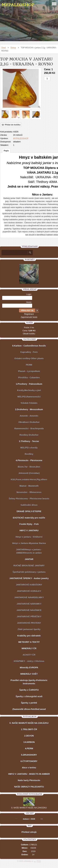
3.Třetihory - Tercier (29, 441)
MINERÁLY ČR (29, 648)
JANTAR (29, 559)
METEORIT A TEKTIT (29, 642)
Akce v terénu (29, 768)
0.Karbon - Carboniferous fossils (29, 346)
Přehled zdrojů (29, 832)
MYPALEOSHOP (18, 5)
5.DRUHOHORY (29, 755)
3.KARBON (29, 742)
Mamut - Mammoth (29, 486)
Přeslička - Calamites (29, 378)
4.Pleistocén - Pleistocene (29, 460)
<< (16, 819)
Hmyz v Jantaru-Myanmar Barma (29, 543)
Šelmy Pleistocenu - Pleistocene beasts (29, 499)
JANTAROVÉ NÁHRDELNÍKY (29, 597)
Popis (6, 151)
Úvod (4, 48)
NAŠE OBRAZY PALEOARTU (29, 787)
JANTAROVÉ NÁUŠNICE (29, 610)
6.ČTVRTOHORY (29, 761)
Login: (29, 294)
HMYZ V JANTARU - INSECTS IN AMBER (29, 774)
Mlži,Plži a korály (29, 448)
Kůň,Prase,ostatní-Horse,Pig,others (29, 480)
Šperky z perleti (29, 703)
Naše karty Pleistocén (29, 780)
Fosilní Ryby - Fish (29, 524)
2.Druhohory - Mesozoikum (29, 409)
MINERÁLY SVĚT (29, 674)
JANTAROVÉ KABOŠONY (29, 585)
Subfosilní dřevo (29, 505)
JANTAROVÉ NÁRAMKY (29, 604)
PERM (29, 365)
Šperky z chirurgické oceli (29, 696)
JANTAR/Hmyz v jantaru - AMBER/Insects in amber (29, 551)
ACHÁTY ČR (29, 655)
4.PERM (29, 749)
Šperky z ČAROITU (29, 690)
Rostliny (29, 454)
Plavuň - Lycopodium (29, 371)
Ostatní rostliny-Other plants (29, 358)
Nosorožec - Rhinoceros (29, 492)
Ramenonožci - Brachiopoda (29, 429)
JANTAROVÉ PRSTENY (29, 623)
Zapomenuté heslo (29, 317)
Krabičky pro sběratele (29, 636)
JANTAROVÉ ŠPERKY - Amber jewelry (29, 578)
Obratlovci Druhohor (29, 422)
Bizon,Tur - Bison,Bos (29, 467)
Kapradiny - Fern (29, 352)
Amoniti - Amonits (29, 416)
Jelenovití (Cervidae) (29, 473)
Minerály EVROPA (29, 668)
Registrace (29, 314)
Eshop (13, 48)
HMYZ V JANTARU (29, 530)
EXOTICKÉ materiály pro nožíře (29, 518)
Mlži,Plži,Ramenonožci (29, 397)
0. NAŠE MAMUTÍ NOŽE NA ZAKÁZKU (29, 723)
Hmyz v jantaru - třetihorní (29, 537)
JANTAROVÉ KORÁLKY (29, 591)
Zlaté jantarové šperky (29, 629)
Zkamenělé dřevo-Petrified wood (29, 709)
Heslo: (29, 302)
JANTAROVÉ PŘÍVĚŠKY (29, 617)
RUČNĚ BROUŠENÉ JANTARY (29, 566)
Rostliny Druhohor (29, 435)
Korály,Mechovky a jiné (29, 390)
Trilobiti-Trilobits (29, 403)
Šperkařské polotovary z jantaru (29, 572)
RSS (39, 861)
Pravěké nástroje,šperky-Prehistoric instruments (29, 682)
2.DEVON (29, 736)
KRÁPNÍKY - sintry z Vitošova (29, 661)
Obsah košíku (29, 334)
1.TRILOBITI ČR (29, 729)
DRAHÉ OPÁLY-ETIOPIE (29, 511)
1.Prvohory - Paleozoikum (29, 384)
